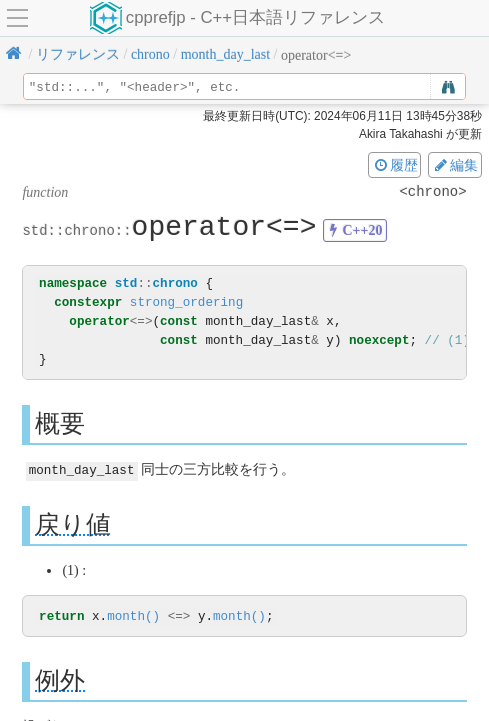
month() (133, 616)
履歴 (395, 165)
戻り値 (73, 523)
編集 (455, 165)
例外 (60, 680)
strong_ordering (186, 302)
